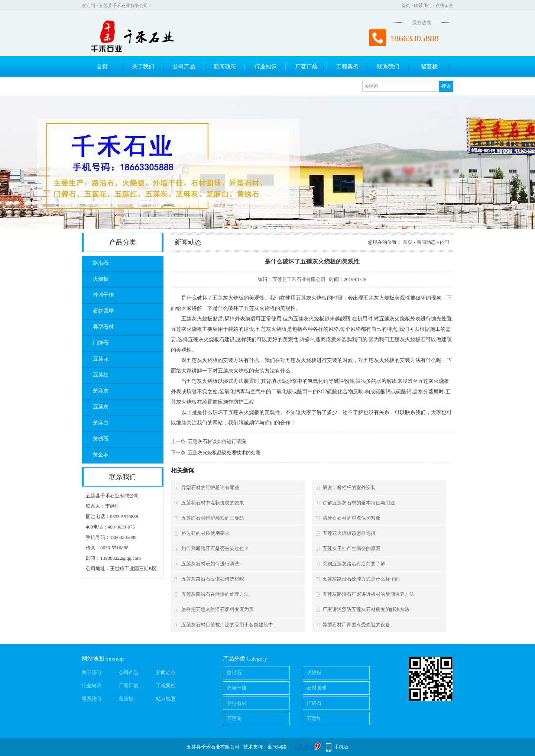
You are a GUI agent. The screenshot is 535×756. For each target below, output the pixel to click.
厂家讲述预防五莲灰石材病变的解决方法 (366, 609)
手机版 (341, 747)
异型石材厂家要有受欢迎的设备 (356, 625)
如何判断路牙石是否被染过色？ (215, 548)
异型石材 (103, 327)
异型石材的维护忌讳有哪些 (210, 487)
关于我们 (143, 67)
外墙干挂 (103, 295)
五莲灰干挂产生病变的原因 (351, 548)
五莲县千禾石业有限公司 (299, 279)
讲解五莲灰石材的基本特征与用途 (359, 503)
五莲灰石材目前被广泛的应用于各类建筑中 (227, 625)
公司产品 (184, 67)
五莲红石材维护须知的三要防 (213, 518)
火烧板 (101, 279)
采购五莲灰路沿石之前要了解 (354, 564)
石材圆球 (103, 311)
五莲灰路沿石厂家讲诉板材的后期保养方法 (368, 594)
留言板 (429, 67)
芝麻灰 (101, 391)
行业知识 (266, 67)
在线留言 (444, 6)
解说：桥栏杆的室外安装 (349, 487)
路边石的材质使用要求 (205, 533)
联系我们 (423, 6)
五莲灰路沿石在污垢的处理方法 (215, 594)
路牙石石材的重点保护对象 (351, 518)
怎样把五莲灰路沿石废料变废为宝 (218, 609)
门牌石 (101, 343)
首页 (406, 6)
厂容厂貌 (307, 67)
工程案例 (347, 67)
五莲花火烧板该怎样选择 (349, 533)
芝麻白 (101, 423)
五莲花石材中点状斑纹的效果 (213, 503)
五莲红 (101, 375)
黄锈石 (101, 439)
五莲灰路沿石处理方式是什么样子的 (361, 579)
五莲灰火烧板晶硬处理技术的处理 (224, 453)
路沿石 (101, 263)
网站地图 (93, 659)
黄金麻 (101, 455)
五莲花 (101, 359)
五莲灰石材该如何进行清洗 (217, 441)
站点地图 (166, 699)
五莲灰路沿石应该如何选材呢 (213, 579)
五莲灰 (101, 407)
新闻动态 (225, 67)
